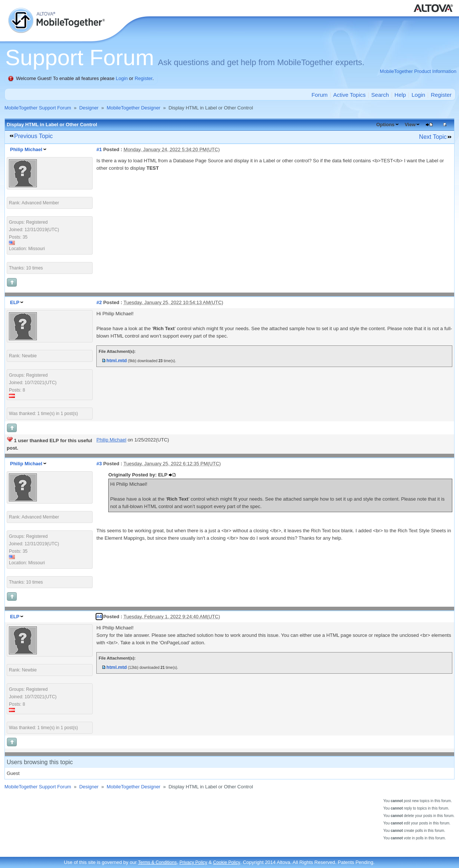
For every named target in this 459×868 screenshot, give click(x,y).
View (410, 125)
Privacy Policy (193, 862)
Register (144, 78)
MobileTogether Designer (134, 108)
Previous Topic (33, 136)
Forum (319, 95)
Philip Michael (26, 149)
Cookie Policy (227, 862)
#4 (99, 617)
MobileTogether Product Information (418, 71)
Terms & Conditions (157, 862)
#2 (99, 302)
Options (385, 125)
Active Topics (349, 95)
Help (400, 95)
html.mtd (117, 360)
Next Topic (433, 137)
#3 (99, 464)
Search (380, 95)
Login (122, 78)
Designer (89, 108)
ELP (15, 302)
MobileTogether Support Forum (38, 108)
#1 (99, 149)
